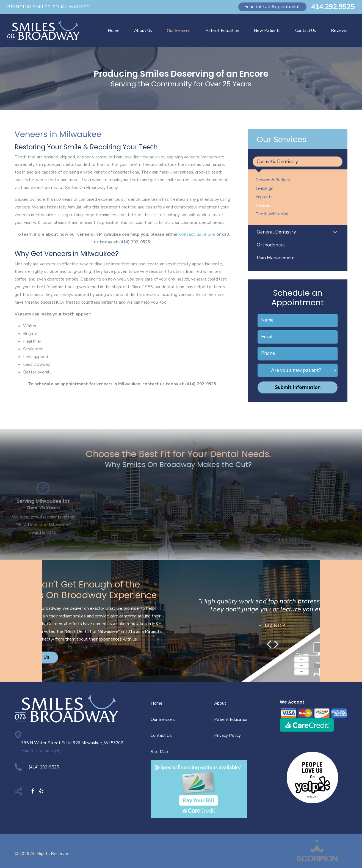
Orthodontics (271, 245)
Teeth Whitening (272, 214)
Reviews (339, 30)
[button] (335, 232)
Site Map (159, 752)
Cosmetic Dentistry (277, 162)
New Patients (267, 30)
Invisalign (264, 188)
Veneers (264, 205)
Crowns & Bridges (273, 180)
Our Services (179, 30)
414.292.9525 (333, 7)
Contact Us (306, 30)
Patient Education (222, 30)
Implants (264, 197)
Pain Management (276, 258)
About (220, 703)
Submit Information (298, 387)
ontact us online (198, 234)
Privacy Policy (227, 735)
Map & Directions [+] (41, 750)
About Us (143, 30)
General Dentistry (276, 232)
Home (114, 30)
